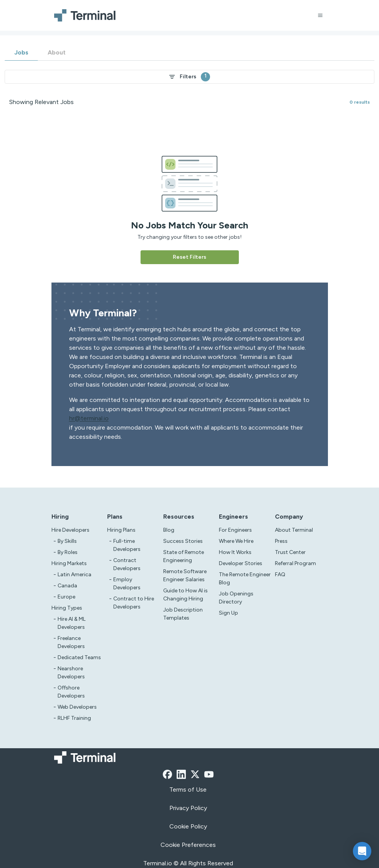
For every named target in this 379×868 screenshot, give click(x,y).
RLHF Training (74, 718)
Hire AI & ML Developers (72, 623)
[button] (362, 851)
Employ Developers (127, 584)
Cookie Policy (188, 826)
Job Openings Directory (236, 598)
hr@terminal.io (89, 418)
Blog (169, 530)
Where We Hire (236, 541)
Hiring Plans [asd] (121, 530)
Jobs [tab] (21, 52)
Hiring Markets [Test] (69, 563)
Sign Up (228, 613)
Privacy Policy (188, 808)
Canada (67, 586)
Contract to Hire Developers (134, 603)
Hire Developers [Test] (70, 530)
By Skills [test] (67, 541)
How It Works (235, 552)
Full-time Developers (127, 545)
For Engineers (235, 530)
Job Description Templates (183, 614)
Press (281, 541)
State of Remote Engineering (184, 556)
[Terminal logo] (86, 15)
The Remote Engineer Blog (245, 579)
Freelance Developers (71, 642)
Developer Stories (241, 563)
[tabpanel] (189, 162)
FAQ (280, 575)
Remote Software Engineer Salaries (185, 575)
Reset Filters (189, 257)
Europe (66, 597)
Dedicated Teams (79, 657)
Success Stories (183, 541)
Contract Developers (127, 564)
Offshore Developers (71, 692)
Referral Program (295, 563)
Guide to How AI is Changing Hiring (185, 595)
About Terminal (294, 530)
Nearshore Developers (71, 673)
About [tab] (57, 52)
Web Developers (77, 707)
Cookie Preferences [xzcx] (188, 845)
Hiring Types (67, 608)
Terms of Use (188, 789)
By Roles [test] (68, 552)
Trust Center (290, 552)
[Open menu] (320, 15)
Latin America (74, 575)
